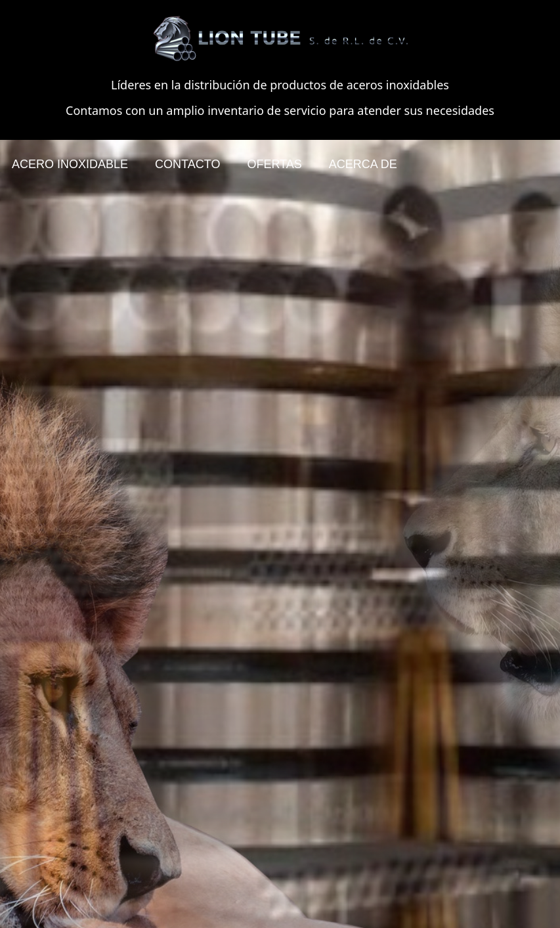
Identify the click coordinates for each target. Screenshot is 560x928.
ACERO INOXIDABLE (70, 164)
